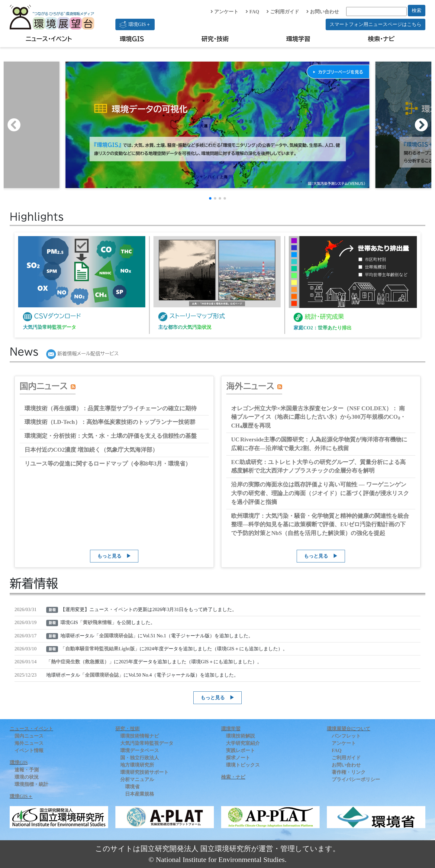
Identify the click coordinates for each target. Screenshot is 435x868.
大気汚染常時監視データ (147, 743)
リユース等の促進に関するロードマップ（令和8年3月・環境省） (108, 464)
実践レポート (240, 750)
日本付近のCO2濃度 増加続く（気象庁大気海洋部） (91, 450)
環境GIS (132, 39)
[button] (424, 125)
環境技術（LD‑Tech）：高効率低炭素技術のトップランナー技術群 (110, 422)
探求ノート (238, 758)
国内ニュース (44, 386)
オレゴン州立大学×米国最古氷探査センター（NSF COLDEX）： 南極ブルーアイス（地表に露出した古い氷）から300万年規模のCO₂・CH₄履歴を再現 (318, 417)
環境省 (132, 787)
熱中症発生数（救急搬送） (80, 662)
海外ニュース (250, 386)
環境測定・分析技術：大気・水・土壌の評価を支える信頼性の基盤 (111, 436)
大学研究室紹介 (243, 743)
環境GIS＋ (135, 24)
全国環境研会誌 (116, 636)
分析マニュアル (137, 779)
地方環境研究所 (137, 765)
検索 (417, 10)
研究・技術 (215, 39)
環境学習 (298, 39)
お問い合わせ (323, 12)
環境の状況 (27, 777)
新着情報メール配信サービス (82, 354)
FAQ (252, 12)
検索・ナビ (381, 39)
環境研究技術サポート (144, 772)
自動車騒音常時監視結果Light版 (100, 649)
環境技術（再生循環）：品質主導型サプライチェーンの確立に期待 (111, 408)
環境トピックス (243, 765)
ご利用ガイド (283, 12)
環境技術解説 (240, 736)
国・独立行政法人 (140, 758)
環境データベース (140, 750)
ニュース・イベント (49, 39)
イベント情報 (29, 750)
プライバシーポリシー (356, 779)
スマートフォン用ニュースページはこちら (375, 24)
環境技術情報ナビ (140, 736)
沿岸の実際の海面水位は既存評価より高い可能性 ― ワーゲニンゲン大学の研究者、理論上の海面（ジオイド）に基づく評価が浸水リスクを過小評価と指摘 (320, 493)
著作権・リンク (349, 772)
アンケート (224, 12)
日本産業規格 (140, 794)
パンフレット (346, 736)
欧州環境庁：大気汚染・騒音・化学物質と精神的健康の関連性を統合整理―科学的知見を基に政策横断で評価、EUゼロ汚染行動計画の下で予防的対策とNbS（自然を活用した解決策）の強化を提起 (320, 525)
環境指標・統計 (31, 784)
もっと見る (109, 556)
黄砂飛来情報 (97, 622)
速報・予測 (27, 770)
